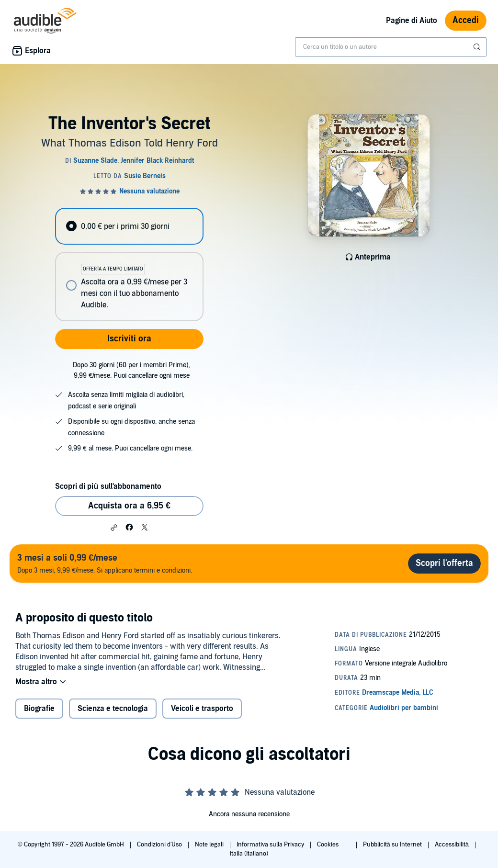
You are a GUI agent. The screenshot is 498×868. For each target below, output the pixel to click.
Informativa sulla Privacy (271, 845)
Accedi (466, 20)
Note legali (210, 845)
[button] (114, 528)
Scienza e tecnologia (113, 709)
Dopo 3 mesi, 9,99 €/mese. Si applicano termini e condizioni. (105, 563)
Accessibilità (453, 845)
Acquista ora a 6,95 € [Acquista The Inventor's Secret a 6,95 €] (129, 506)
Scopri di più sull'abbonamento (108, 486)
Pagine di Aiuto (412, 21)
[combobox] (391, 47)
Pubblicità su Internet (393, 845)
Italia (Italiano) (249, 854)
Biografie (39, 709)
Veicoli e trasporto (202, 709)
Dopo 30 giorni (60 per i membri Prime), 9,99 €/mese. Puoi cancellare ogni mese (131, 370)
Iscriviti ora (129, 339)
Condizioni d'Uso (160, 845)
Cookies (328, 845)
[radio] (129, 226)
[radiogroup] (129, 265)
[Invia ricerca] (478, 47)
